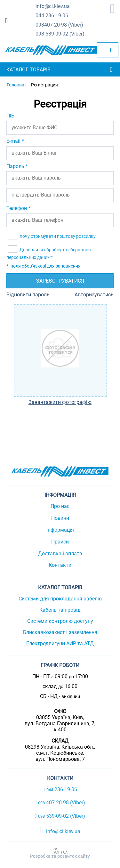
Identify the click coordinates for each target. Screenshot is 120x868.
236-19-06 (52, 16)
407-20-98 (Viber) (59, 25)
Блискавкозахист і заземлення (60, 632)
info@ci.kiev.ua (60, 831)
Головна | (16, 85)
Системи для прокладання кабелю (60, 599)
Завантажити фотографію (60, 402)
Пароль (17, 166)
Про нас (60, 506)
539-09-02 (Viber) (60, 34)
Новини (60, 518)
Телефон (18, 208)
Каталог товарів (28, 70)
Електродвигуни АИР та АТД (60, 643)
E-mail (15, 141)
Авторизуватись (94, 295)
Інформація (60, 530)
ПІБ (10, 116)
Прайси (60, 542)
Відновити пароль (28, 295)
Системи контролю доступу (60, 621)
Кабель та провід (60, 610)
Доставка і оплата (60, 554)
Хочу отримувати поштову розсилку (57, 236)
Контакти (60, 565)
